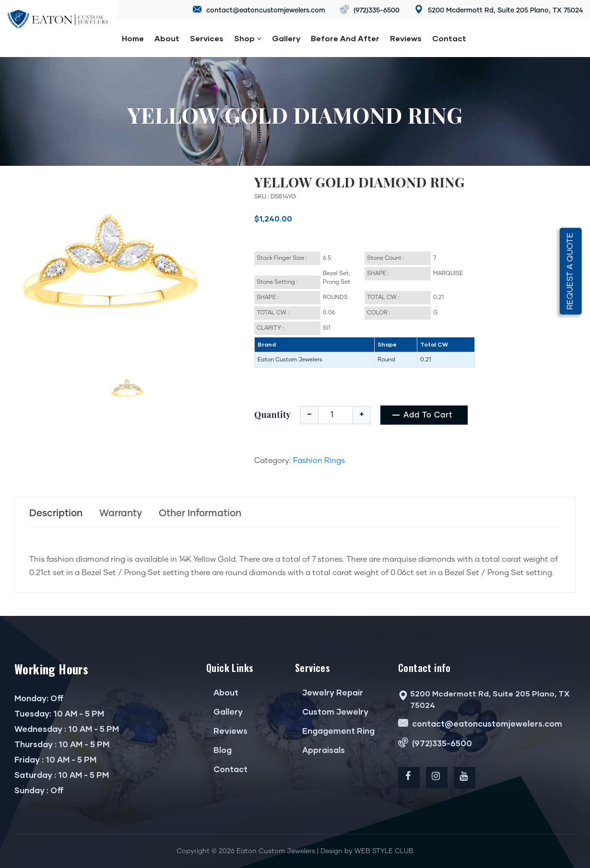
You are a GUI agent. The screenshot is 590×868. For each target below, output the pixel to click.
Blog (219, 750)
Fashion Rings (319, 461)
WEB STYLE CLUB (384, 851)
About (167, 38)
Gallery (286, 38)
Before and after (345, 38)
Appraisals (320, 750)
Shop (248, 38)
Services (207, 38)
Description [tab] (56, 513)
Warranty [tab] (121, 513)
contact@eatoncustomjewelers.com (259, 10)
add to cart (428, 415)
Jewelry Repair (329, 692)
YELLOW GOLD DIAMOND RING (360, 182)
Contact (449, 38)
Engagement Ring (335, 731)
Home (133, 38)
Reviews (227, 731)
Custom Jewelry (332, 712)
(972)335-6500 (370, 10)
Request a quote (571, 272)
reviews (406, 38)
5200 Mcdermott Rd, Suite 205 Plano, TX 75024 (499, 10)
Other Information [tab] (200, 513)
